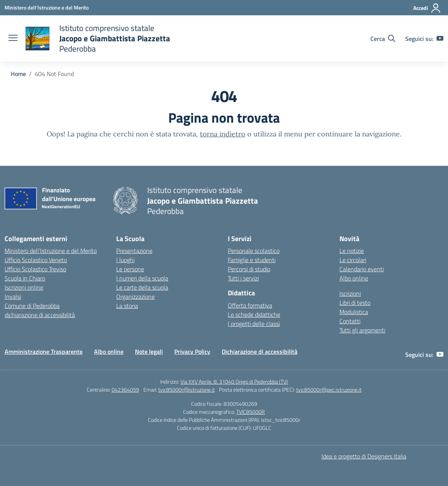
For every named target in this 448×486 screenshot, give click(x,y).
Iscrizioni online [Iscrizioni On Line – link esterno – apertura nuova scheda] (24, 287)
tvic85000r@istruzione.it (187, 390)
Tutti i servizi (243, 278)
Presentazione (134, 251)
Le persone (130, 269)
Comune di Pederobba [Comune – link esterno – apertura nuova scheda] (32, 306)
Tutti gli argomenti (362, 330)
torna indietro (223, 134)
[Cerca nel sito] (383, 39)
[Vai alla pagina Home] (18, 74)
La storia (127, 306)
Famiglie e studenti (252, 260)
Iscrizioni (350, 293)
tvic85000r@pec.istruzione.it (329, 390)
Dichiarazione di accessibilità (260, 352)
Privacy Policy (192, 352)
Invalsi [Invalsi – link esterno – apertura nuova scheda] (13, 296)
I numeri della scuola (142, 278)
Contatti (350, 321)
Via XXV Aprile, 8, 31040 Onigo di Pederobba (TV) (234, 382)
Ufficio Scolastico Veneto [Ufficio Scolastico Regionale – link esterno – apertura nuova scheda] (36, 260)
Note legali (149, 352)
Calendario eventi (362, 269)
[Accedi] (427, 8)
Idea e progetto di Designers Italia (364, 456)
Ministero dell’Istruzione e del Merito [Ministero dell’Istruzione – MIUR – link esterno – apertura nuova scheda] (51, 251)
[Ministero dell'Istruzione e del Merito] (47, 7)
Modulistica (354, 312)
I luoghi (125, 260)
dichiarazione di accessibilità (40, 315)
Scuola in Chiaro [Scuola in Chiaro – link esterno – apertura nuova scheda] (25, 278)
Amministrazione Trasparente (44, 352)
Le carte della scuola (142, 287)
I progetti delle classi (254, 324)
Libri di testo (355, 303)
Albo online (354, 278)
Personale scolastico (254, 251)
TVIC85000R (251, 412)
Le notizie (352, 251)
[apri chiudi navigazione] (13, 39)
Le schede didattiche (254, 314)
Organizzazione (136, 296)
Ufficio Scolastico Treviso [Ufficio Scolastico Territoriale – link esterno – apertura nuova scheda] (35, 269)
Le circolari (353, 260)
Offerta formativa (250, 305)
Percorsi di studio (249, 269)
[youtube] (440, 39)
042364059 (125, 390)
